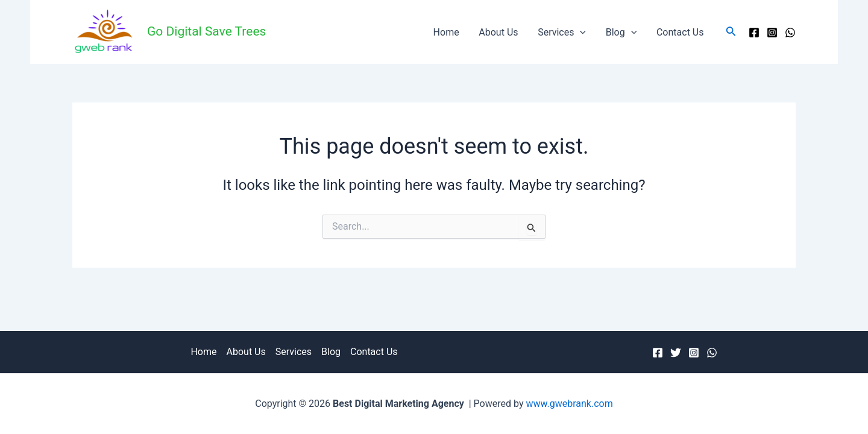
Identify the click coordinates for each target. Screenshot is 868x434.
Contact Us (680, 32)
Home (448, 32)
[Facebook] (754, 33)
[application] (581, 32)
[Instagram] (772, 33)
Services (563, 32)
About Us (500, 32)
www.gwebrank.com (569, 404)
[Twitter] (676, 353)
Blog (622, 32)
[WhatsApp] (790, 33)
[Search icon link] (731, 32)
